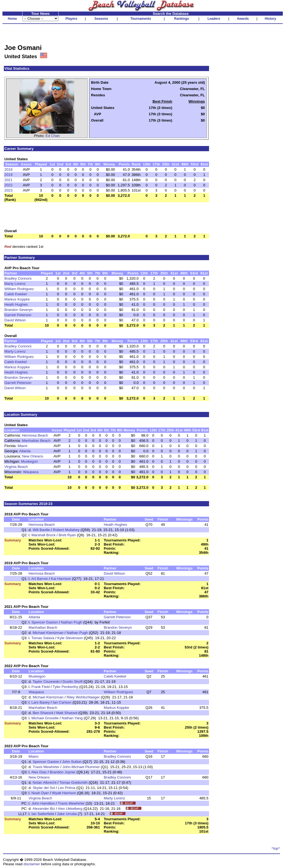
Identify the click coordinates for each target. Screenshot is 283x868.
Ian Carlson (62, 702)
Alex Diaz (39, 772)
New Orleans (32, 456)
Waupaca (31, 472)
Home (12, 19)
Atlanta (25, 451)
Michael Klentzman (48, 633)
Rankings (182, 19)
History (271, 19)
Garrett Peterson (18, 315)
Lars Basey (41, 702)
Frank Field (41, 687)
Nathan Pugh (72, 622)
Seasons (101, 19)
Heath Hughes (16, 304)
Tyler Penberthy (65, 687)
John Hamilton (43, 803)
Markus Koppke (17, 299)
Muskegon (30, 461)
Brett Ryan (67, 535)
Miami (22, 446)
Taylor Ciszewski (46, 682)
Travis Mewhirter (46, 767)
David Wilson (15, 320)
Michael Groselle (45, 718)
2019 (8, 175)
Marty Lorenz (15, 284)
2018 (8, 169)
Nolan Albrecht (45, 783)
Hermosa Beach (35, 435)
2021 (8, 180)
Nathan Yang (72, 718)
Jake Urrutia (67, 814)
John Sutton (72, 762)
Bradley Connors (18, 278)
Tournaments (141, 19)
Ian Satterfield (43, 814)
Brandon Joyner (62, 772)
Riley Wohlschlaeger (83, 697)
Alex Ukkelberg (70, 809)
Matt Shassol (67, 713)
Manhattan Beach (36, 441)
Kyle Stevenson (70, 638)
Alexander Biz (44, 809)
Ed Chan (53, 136)
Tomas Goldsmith (74, 783)
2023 (8, 190)
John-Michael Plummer (81, 767)
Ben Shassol (43, 713)
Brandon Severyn (18, 310)
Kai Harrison (61, 579)
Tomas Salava (43, 638)
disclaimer (32, 864)
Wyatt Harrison (64, 793)
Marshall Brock (44, 535)
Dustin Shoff (73, 682)
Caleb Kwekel (16, 294)
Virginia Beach (16, 467)
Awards (243, 19)
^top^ (276, 848)
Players (71, 19)
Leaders (214, 19)
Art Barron (40, 579)
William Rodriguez (19, 289)
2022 (8, 185)
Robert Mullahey (66, 530)
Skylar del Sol (44, 788)
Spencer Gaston (45, 622)
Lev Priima (67, 788)
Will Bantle (41, 530)
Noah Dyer (40, 793)
